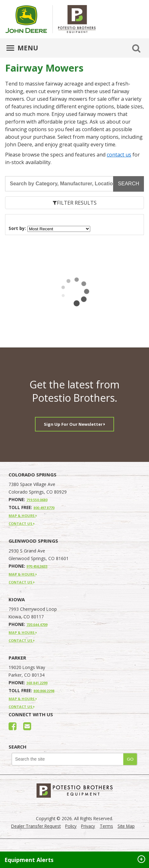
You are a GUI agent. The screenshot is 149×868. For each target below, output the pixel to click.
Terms (106, 826)
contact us (119, 155)
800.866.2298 (44, 691)
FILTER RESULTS (75, 203)
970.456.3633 (37, 566)
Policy (71, 826)
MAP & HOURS (23, 516)
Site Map (126, 826)
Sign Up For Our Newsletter (74, 424)
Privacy (88, 826)
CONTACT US (22, 523)
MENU (22, 48)
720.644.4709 (37, 625)
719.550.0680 (37, 500)
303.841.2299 (37, 683)
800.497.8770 (44, 508)
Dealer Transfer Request (36, 826)
